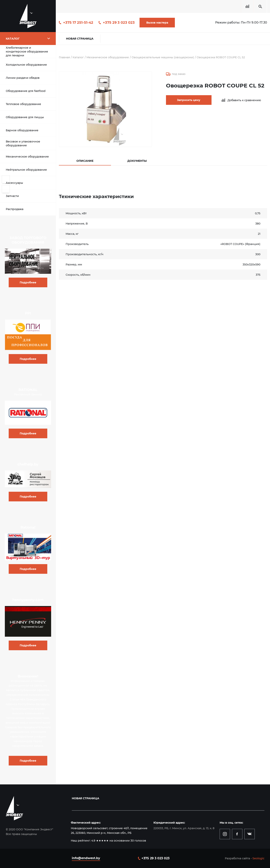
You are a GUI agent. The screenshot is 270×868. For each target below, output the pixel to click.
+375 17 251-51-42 (78, 23)
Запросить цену (185, 100)
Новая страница (80, 39)
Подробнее (28, 282)
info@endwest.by (86, 858)
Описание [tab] (85, 161)
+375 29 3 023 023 (119, 23)
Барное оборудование (22, 130)
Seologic (258, 858)
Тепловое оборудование (23, 104)
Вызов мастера (157, 23)
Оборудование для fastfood (26, 91)
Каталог (79, 57)
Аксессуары (14, 183)
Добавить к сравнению (239, 100)
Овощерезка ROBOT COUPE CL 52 (222, 57)
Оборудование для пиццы (25, 117)
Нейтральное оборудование (26, 170)
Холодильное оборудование (26, 65)
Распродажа (15, 209)
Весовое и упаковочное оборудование (23, 143)
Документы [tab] (137, 161)
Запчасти (12, 196)
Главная (65, 57)
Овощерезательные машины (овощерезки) (164, 57)
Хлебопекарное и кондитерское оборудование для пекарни (27, 52)
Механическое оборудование (27, 157)
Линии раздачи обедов (23, 78)
